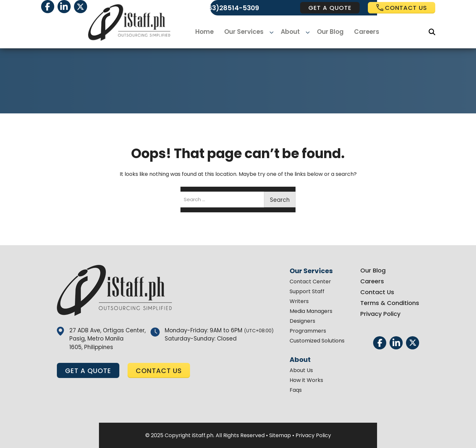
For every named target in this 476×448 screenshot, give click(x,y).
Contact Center (305, 282)
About (290, 32)
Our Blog (327, 32)
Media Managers (306, 311)
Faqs (291, 390)
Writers (294, 301)
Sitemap (280, 435)
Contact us (402, 8)
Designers (297, 321)
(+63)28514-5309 (230, 8)
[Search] (432, 32)
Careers (363, 32)
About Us (296, 370)
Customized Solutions (312, 341)
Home (209, 32)
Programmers (303, 331)
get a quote (330, 8)
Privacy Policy (375, 314)
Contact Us (372, 292)
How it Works (301, 380)
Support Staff (302, 291)
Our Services (248, 32)
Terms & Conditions (385, 303)
